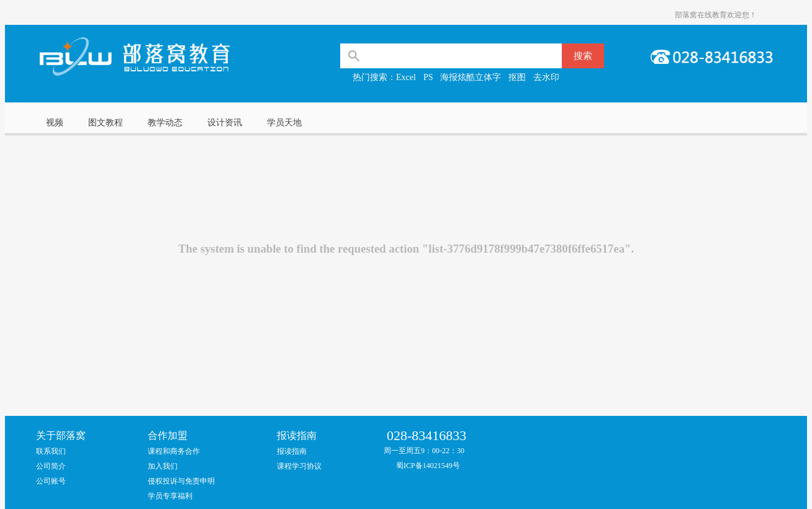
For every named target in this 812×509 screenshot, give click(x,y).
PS (428, 77)
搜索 (583, 56)
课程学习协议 (299, 466)
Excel (406, 77)
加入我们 (163, 466)
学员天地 (284, 123)
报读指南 (292, 451)
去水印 (546, 77)
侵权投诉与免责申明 (181, 481)
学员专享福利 (170, 496)
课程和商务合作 (174, 451)
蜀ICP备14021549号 (428, 466)
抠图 (517, 77)
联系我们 (51, 451)
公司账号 (51, 481)
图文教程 (106, 123)
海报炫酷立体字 (471, 77)
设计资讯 (225, 123)
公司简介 (51, 466)
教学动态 (165, 123)
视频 (55, 123)
